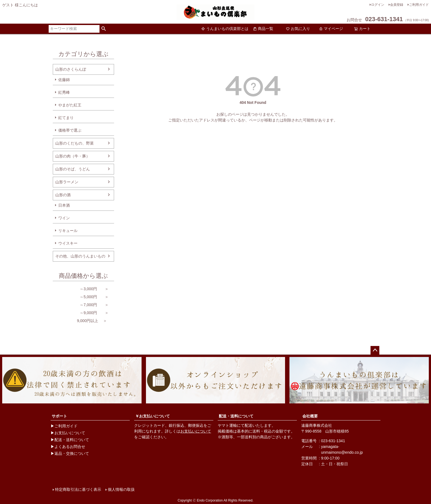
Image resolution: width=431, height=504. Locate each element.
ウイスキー (68, 243)
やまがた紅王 (70, 105)
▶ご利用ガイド (64, 426)
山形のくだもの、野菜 (74, 143)
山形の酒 (63, 195)
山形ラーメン (67, 182)
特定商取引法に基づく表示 (78, 489)
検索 (104, 29)
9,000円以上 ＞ (80, 321)
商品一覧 (263, 29)
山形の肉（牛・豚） (73, 156)
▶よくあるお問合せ (68, 447)
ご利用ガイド (419, 5)
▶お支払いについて (68, 433)
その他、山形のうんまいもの (80, 256)
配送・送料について (236, 416)
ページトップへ (375, 350)
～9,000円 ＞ (81, 313)
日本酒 (64, 205)
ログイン (378, 5)
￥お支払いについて (153, 416)
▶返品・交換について (70, 453)
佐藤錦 (64, 80)
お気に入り (298, 29)
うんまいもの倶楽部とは (225, 29)
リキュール (68, 231)
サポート (59, 416)
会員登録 (397, 5)
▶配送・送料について (70, 440)
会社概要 (310, 416)
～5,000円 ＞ (81, 297)
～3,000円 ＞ (81, 289)
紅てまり (66, 118)
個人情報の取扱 (121, 489)
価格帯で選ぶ (70, 130)
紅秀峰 (64, 92)
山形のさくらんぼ (71, 69)
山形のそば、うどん (73, 169)
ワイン (64, 218)
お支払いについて (196, 431)
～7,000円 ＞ (81, 305)
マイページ (331, 29)
